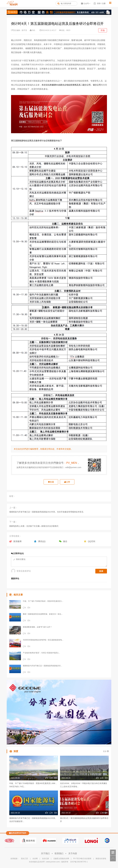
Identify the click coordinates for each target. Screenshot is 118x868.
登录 (99, 3)
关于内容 (73, 853)
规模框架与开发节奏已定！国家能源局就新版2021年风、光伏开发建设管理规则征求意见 (46, 512)
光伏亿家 (45, 859)
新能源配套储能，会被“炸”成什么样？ (37, 627)
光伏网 (35, 859)
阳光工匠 (25, 859)
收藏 (51, 482)
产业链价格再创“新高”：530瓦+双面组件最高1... (41, 653)
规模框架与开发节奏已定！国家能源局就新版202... (42, 666)
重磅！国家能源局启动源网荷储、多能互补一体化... (43, 614)
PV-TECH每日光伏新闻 (82, 859)
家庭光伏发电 (101, 859)
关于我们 (46, 853)
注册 (104, 3)
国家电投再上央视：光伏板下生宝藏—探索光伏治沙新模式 (34, 526)
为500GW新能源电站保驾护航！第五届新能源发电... (43, 640)
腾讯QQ (42, 541)
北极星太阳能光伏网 (61, 859)
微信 (65, 541)
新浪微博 (17, 541)
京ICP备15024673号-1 (79, 862)
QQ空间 (92, 541)
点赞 (67, 482)
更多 (106, 751)
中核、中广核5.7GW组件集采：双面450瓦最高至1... (43, 601)
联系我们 (59, 853)
